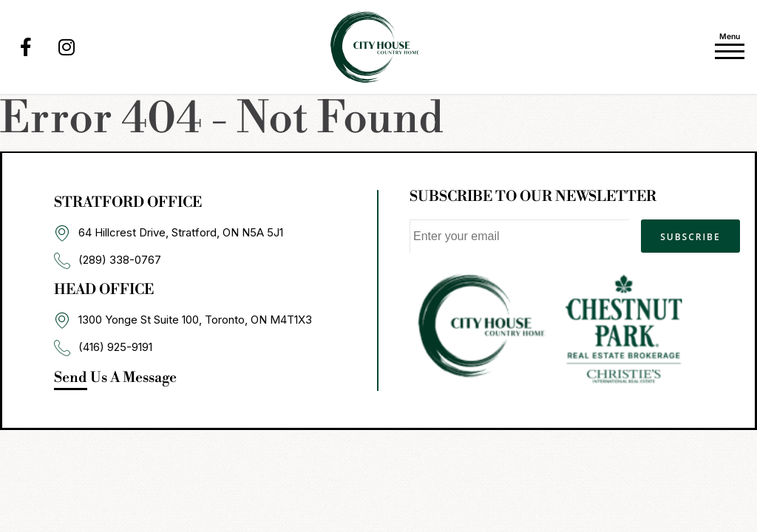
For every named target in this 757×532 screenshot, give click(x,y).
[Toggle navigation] (730, 44)
